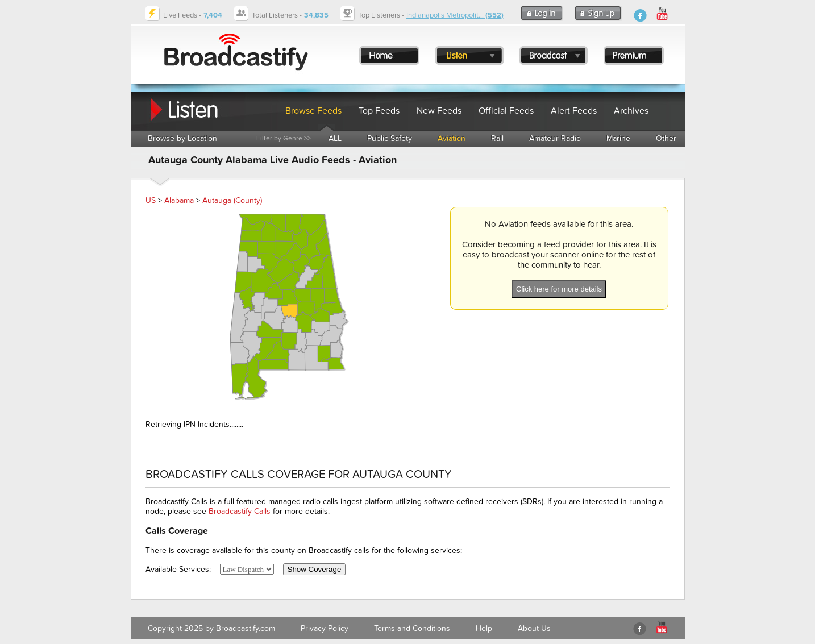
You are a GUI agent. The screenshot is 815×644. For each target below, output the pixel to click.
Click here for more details (559, 289)
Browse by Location (182, 138)
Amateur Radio (555, 138)
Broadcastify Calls (240, 511)
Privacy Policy (325, 628)
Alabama (179, 200)
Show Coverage (315, 569)
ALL (335, 138)
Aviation (452, 138)
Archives (631, 111)
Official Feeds (506, 111)
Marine (618, 138)
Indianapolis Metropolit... (455, 15)
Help (484, 628)
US (151, 200)
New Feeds (439, 111)
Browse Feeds (313, 111)
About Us (534, 628)
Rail (497, 138)
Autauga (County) (232, 200)
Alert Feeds (574, 111)
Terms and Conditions (412, 628)
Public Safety (390, 138)
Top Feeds (379, 111)
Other (666, 138)
